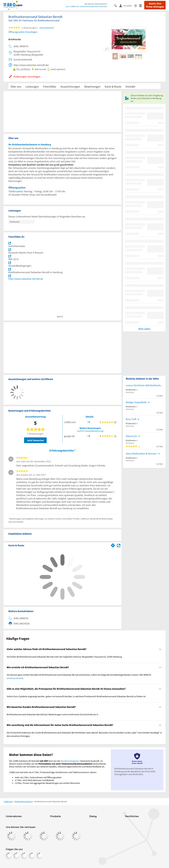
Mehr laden (144, 329)
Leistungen (32, 86)
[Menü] (142, 5)
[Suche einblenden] (117, 5)
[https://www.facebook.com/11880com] (9, 856)
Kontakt (130, 86)
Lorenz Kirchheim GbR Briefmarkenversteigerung (144, 385)
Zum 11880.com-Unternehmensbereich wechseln (86, 6)
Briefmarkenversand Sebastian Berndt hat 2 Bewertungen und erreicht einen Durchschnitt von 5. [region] (53, 714)
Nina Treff (131, 419)
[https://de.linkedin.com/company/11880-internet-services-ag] (32, 856)
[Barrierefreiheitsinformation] (137, 5)
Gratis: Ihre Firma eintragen (155, 5)
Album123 (131, 436)
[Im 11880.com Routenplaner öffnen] (113, 545)
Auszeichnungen (70, 86)
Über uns (16, 86)
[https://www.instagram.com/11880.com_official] (17, 856)
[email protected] (15, 678)
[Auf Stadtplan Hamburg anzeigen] (119, 545)
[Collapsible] (160, 649)
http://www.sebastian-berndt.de (26, 279)
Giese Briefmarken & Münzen (141, 454)
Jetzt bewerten (35, 440)
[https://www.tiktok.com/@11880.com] (24, 856)
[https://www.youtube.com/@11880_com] (40, 856)
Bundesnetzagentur (70, 761)
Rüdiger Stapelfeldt (136, 402)
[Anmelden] (127, 6)
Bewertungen (92, 86)
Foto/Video (50, 86)
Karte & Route (113, 86)
